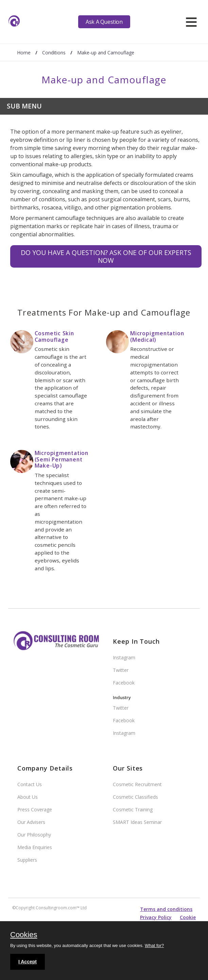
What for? (154, 945)
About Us (28, 797)
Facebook (124, 683)
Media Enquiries (35, 847)
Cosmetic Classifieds (135, 797)
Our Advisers (31, 822)
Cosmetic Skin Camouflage (54, 336)
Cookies (24, 935)
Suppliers (27, 860)
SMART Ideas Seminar (137, 822)
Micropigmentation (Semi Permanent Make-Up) (62, 459)
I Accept (28, 962)
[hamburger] (191, 22)
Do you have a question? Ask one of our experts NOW (106, 256)
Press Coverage (35, 809)
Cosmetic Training (133, 809)
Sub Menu (24, 106)
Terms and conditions (166, 909)
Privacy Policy (156, 917)
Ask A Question (104, 22)
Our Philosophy (34, 835)
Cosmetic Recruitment (137, 784)
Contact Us (30, 784)
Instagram (124, 657)
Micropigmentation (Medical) (157, 336)
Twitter (121, 670)
